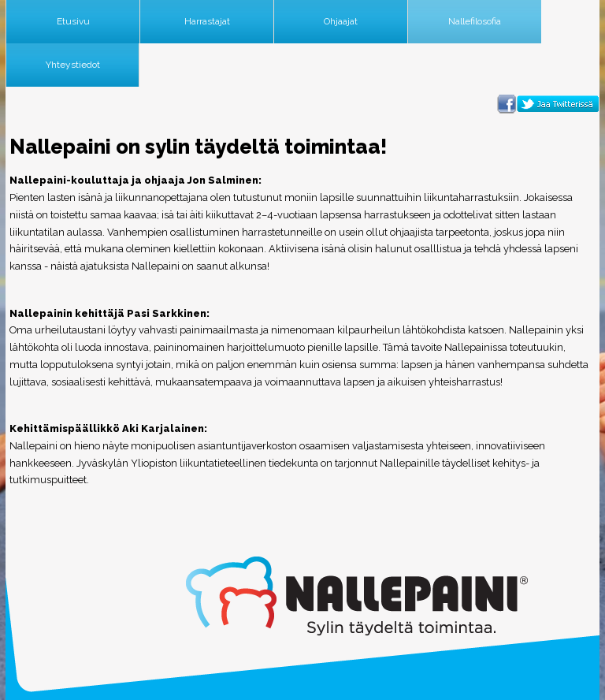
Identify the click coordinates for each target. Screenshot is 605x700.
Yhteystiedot (73, 65)
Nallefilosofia (475, 21)
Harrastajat (207, 21)
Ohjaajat (341, 21)
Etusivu (73, 21)
